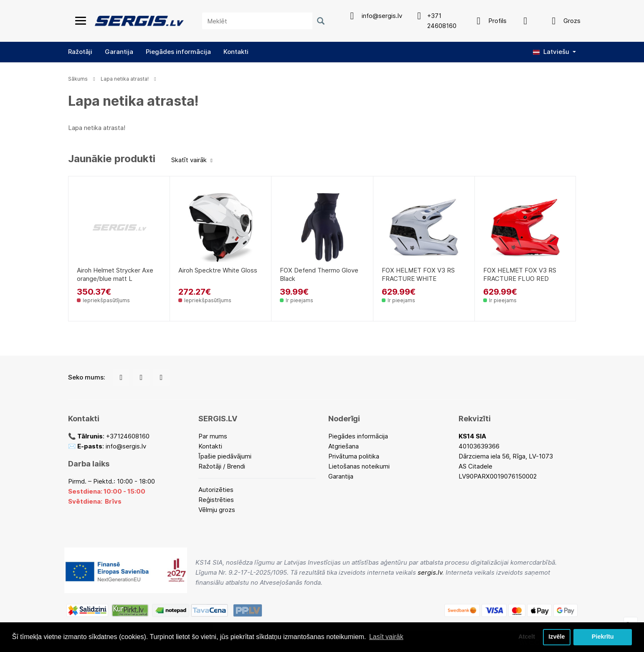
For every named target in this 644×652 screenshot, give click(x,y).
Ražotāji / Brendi (222, 466)
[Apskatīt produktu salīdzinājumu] (527, 21)
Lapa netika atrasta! (125, 79)
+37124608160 (128, 436)
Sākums (78, 79)
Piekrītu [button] (603, 637)
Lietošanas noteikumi (359, 466)
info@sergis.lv (126, 446)
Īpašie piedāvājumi (225, 456)
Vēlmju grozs (217, 510)
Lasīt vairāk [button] (386, 637)
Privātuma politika (354, 456)
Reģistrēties (216, 500)
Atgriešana (344, 446)
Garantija (119, 52)
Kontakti (236, 52)
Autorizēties (216, 490)
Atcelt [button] (527, 637)
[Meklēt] (321, 21)
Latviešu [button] (551, 52)
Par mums (213, 436)
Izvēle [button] (557, 637)
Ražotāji (80, 52)
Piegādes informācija (178, 52)
